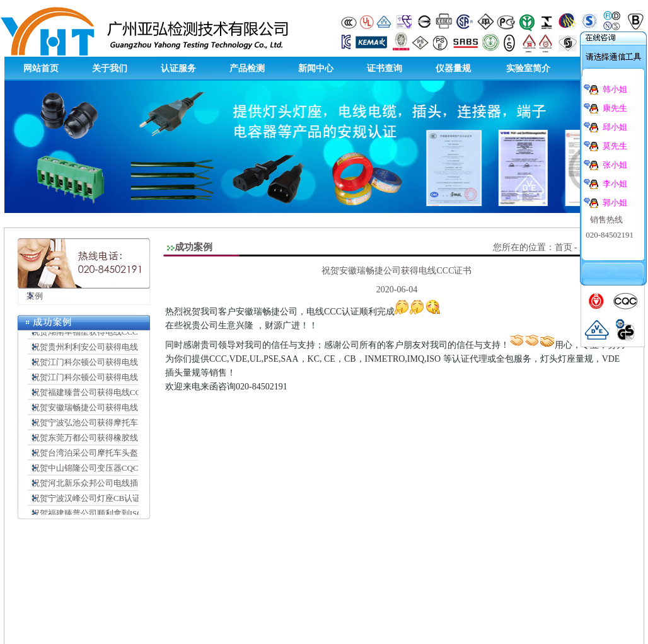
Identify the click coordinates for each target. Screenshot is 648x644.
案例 (31, 296)
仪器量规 (453, 68)
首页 (564, 247)
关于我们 (110, 68)
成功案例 (194, 247)
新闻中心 (316, 68)
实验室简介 (528, 68)
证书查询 (385, 68)
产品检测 (247, 68)
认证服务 (178, 68)
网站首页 (41, 68)
